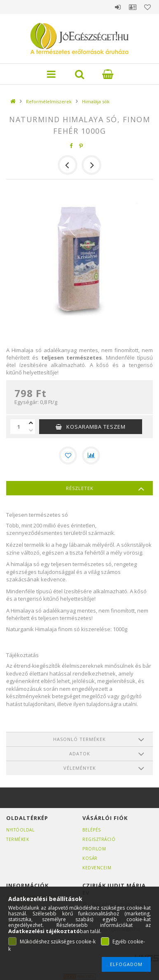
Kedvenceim (97, 868)
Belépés (118, 7)
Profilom (94, 849)
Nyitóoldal (20, 830)
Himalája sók (96, 101)
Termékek (18, 839)
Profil (133, 7)
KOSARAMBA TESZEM (96, 427)
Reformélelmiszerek (49, 101)
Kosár (90, 858)
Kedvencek (147, 7)
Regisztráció (99, 839)
